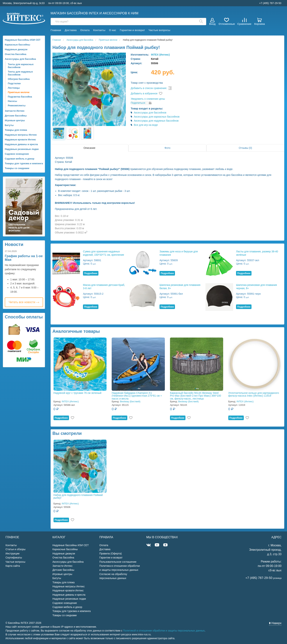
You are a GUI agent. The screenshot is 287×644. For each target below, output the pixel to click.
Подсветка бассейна (20, 97)
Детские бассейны (16, 116)
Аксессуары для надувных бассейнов (156, 121)
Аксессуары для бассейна (20, 59)
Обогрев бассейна (19, 79)
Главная (56, 30)
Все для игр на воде (146, 125)
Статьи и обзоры (15, 549)
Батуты (9, 125)
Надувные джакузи (16, 49)
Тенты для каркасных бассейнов (21, 66)
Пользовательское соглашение (118, 562)
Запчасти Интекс (15, 111)
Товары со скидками (17, 168)
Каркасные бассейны (17, 45)
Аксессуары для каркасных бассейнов (157, 117)
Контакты (99, 30)
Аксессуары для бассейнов (150, 113)
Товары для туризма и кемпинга (24, 163)
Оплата (85, 30)
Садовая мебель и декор (20, 159)
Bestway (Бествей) (130, 401)
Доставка (71, 30)
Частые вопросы (159, 30)
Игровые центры (15, 120)
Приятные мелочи (19, 92)
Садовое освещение (17, 154)
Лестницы (14, 88)
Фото (167, 148)
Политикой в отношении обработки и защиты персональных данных (164, 631)
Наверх (275, 623)
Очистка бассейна (16, 54)
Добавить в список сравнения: (149, 88)
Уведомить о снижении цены (148, 99)
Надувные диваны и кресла (21, 144)
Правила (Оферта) (111, 553)
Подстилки (14, 83)
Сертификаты (14, 558)
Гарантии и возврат (132, 30)
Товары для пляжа (16, 130)
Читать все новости (24, 302)
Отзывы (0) (245, 148)
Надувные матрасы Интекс (21, 135)
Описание (89, 148)
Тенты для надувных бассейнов (20, 73)
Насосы (13, 101)
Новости (14, 244)
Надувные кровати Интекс (20, 140)
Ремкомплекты (17, 105)
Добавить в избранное (144, 93)
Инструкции (13, 553)
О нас (113, 30)
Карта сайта (13, 566)
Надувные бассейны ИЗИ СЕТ (23, 40)
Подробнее (91, 273)
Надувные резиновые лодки (22, 149)
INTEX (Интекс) (160, 55)
